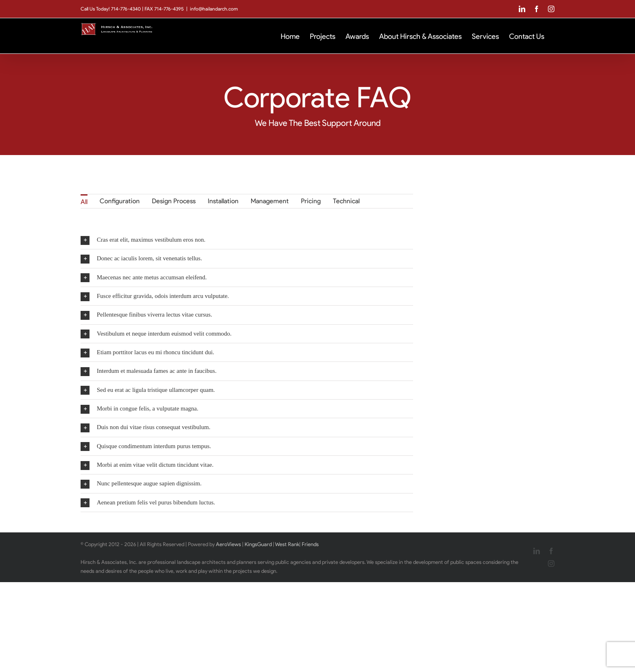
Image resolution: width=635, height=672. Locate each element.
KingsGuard (258, 544)
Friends (310, 544)
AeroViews (228, 544)
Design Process (174, 201)
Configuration (120, 201)
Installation (223, 201)
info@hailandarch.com (214, 9)
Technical (346, 201)
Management (270, 201)
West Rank (287, 544)
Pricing (311, 201)
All (84, 202)
